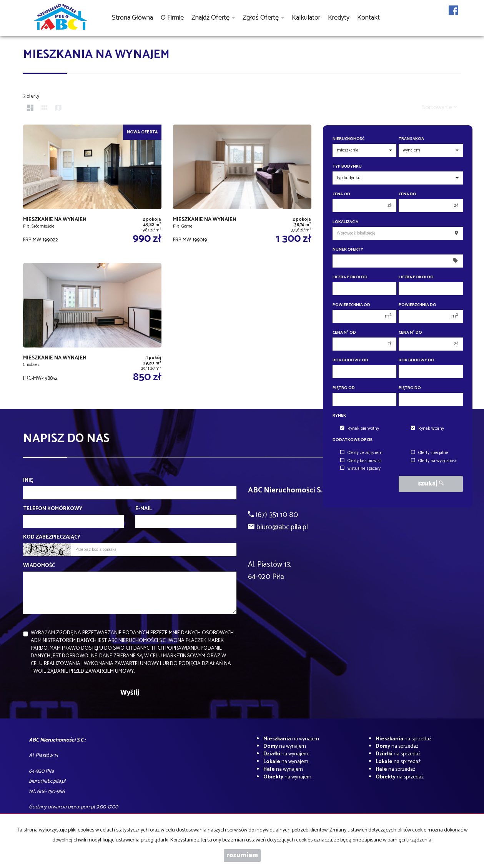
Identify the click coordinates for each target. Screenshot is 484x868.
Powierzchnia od (351, 305)
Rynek (339, 416)
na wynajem (291, 739)
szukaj (431, 484)
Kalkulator (306, 18)
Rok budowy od (350, 360)
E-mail (144, 509)
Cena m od (344, 333)
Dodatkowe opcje (353, 440)
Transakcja (411, 139)
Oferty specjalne (430, 453)
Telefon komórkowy (53, 509)
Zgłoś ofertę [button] (263, 18)
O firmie (172, 18)
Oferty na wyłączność (434, 461)
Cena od (341, 194)
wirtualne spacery (360, 469)
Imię (28, 481)
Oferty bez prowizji (361, 461)
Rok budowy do (417, 360)
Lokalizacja (345, 222)
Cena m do (410, 333)
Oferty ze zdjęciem (361, 453)
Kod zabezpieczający (52, 537)
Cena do (407, 194)
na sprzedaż (403, 739)
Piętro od (344, 388)
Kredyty (339, 18)
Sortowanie (439, 107)
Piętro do (410, 388)
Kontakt (368, 18)
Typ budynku (347, 167)
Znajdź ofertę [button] (213, 18)
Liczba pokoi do (416, 277)
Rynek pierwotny (360, 429)
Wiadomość (39, 566)
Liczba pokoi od (350, 277)
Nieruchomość (348, 139)
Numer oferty (348, 250)
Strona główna (132, 18)
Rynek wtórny (427, 429)
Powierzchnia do (417, 305)
